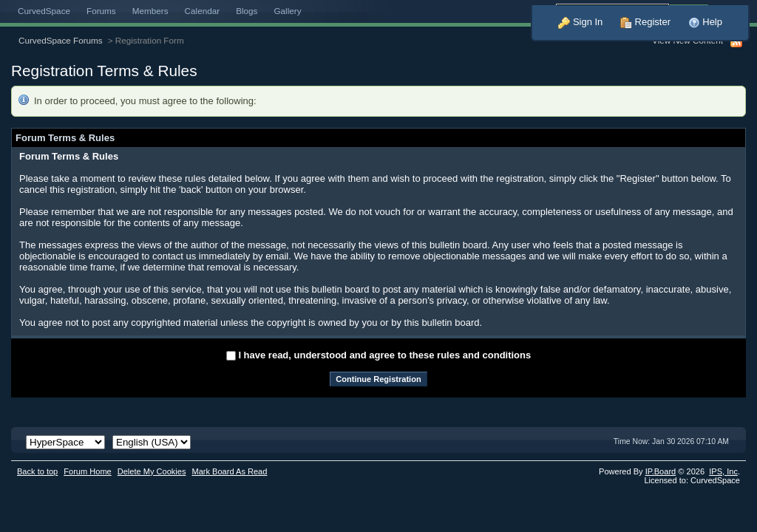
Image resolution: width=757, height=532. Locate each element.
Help (705, 22)
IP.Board (661, 471)
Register (645, 22)
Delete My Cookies (152, 471)
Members (150, 11)
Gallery (287, 11)
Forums (101, 11)
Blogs (247, 11)
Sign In (580, 22)
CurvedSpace (44, 11)
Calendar (203, 11)
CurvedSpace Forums (61, 40)
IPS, (723, 471)
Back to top (37, 471)
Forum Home (87, 471)
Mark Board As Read (229, 471)
